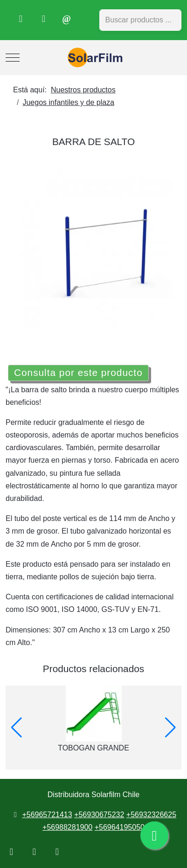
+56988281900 (67, 827)
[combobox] (141, 20)
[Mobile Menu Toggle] (13, 58)
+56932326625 (151, 815)
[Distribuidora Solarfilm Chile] (94, 58)
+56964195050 (120, 827)
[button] (17, 728)
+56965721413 (47, 815)
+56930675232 (99, 815)
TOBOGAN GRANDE (93, 748)
